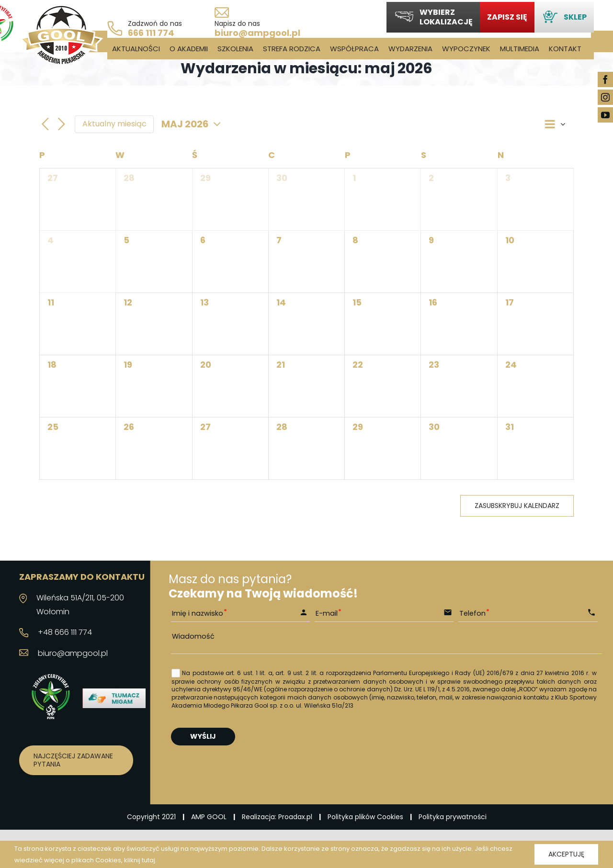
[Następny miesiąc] (61, 124)
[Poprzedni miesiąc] (45, 124)
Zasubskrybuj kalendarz (517, 506)
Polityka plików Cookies (365, 817)
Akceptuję (566, 854)
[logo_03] (61, 8)
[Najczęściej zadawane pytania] (76, 760)
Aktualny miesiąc (114, 124)
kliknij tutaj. (140, 860)
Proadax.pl (295, 817)
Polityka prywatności (453, 817)
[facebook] (605, 79)
